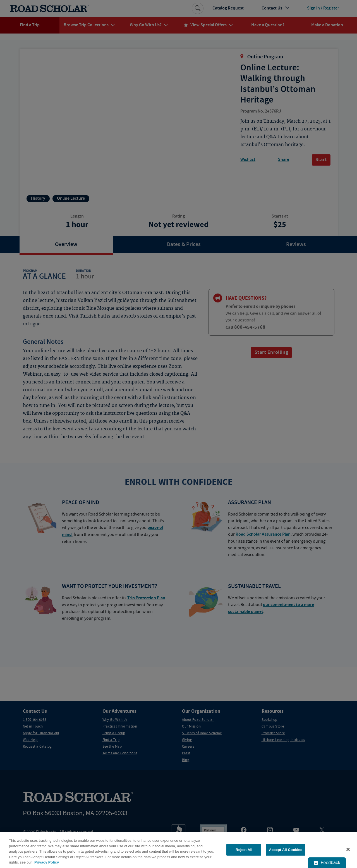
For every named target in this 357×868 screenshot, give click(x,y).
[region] (178, 850)
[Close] (348, 850)
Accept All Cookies (286, 850)
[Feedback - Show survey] (327, 863)
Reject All (244, 850)
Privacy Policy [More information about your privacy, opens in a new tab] (47, 862)
